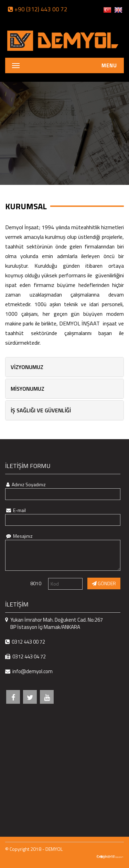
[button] (64, 367)
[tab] (64, 367)
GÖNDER (104, 583)
